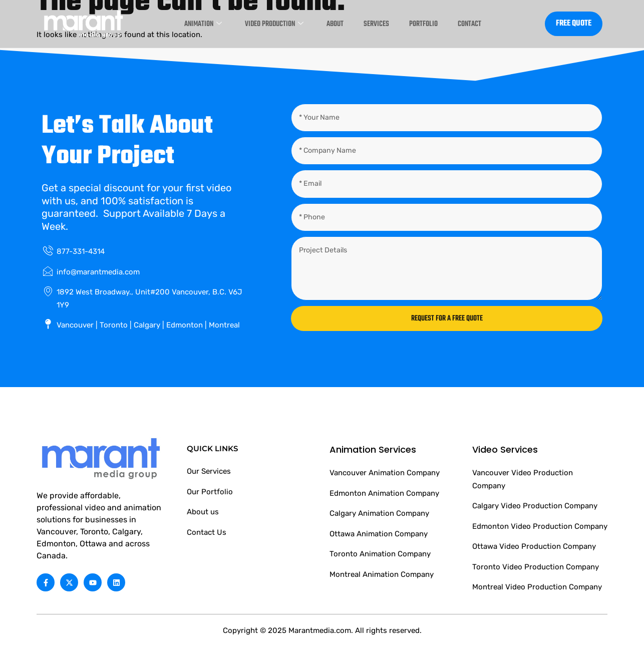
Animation (182, 24)
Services (375, 24)
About (330, 24)
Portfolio (427, 24)
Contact (479, 24)
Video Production (261, 24)
